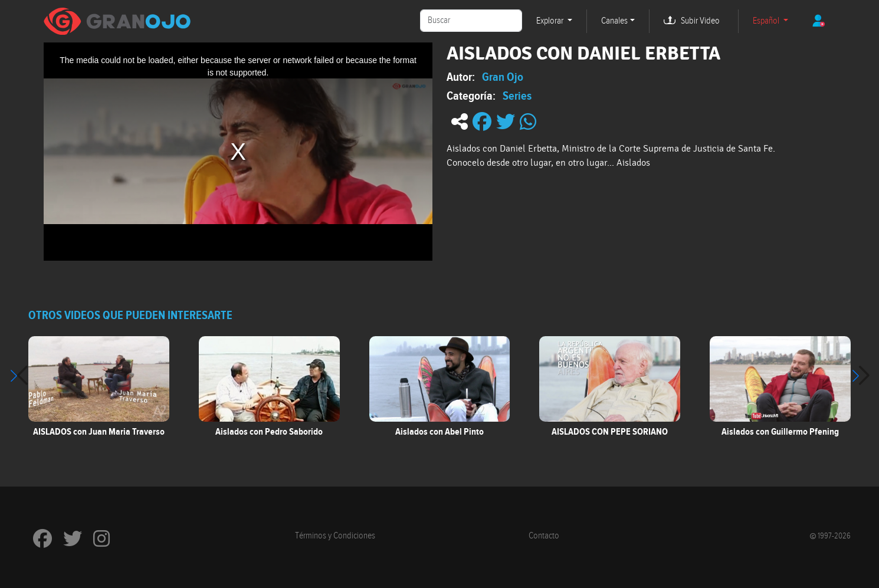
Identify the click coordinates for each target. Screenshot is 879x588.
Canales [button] (614, 21)
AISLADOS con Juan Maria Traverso (99, 432)
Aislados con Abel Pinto (440, 432)
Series (517, 96)
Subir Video (700, 21)
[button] (860, 376)
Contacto (544, 536)
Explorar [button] (551, 21)
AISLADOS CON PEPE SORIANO (610, 432)
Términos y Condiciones (335, 536)
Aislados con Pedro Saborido (269, 432)
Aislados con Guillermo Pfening (780, 432)
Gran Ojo (503, 77)
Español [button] (767, 21)
